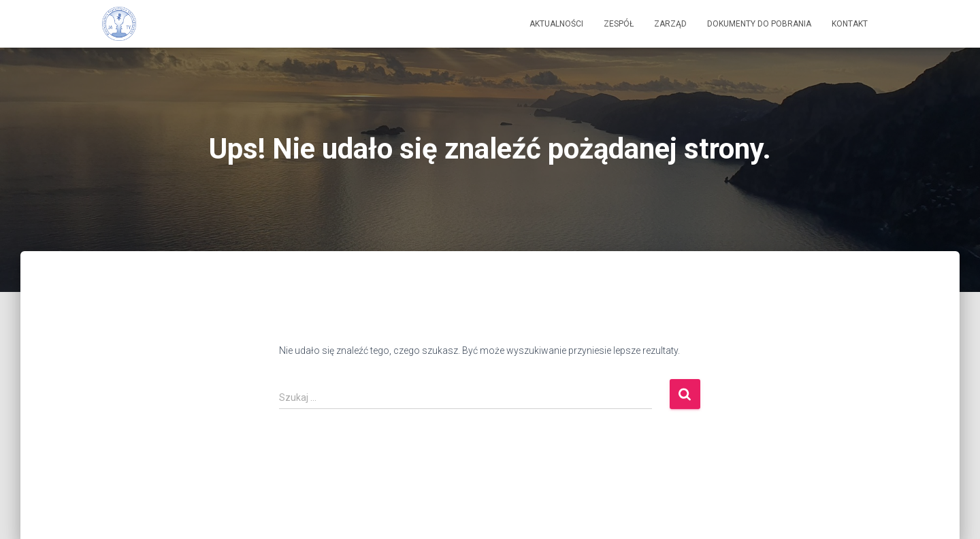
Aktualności (556, 24)
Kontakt (850, 24)
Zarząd (670, 24)
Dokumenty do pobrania (759, 24)
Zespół (619, 24)
